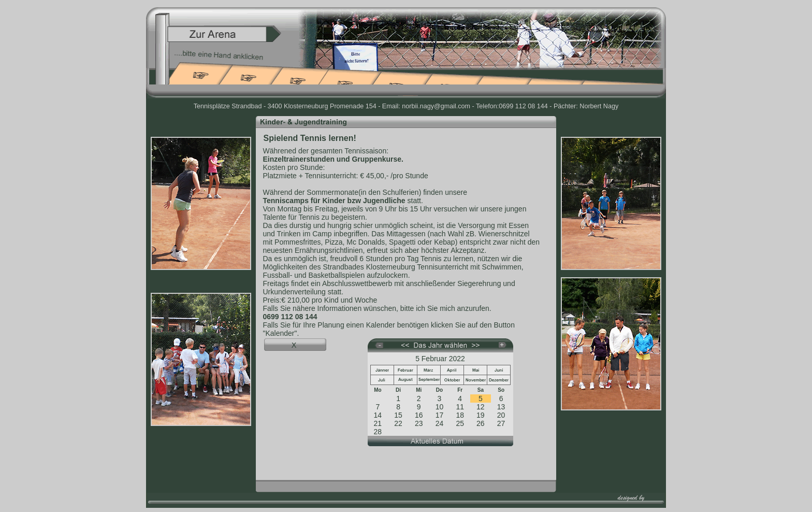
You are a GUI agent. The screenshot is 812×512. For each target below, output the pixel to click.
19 (481, 415)
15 (398, 415)
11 (460, 407)
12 (481, 407)
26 (481, 423)
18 (460, 415)
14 (378, 415)
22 (398, 423)
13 (501, 407)
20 (501, 415)
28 (378, 432)
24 (440, 423)
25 (460, 423)
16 (419, 415)
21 (378, 423)
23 (419, 423)
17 (440, 415)
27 (501, 423)
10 (440, 407)
